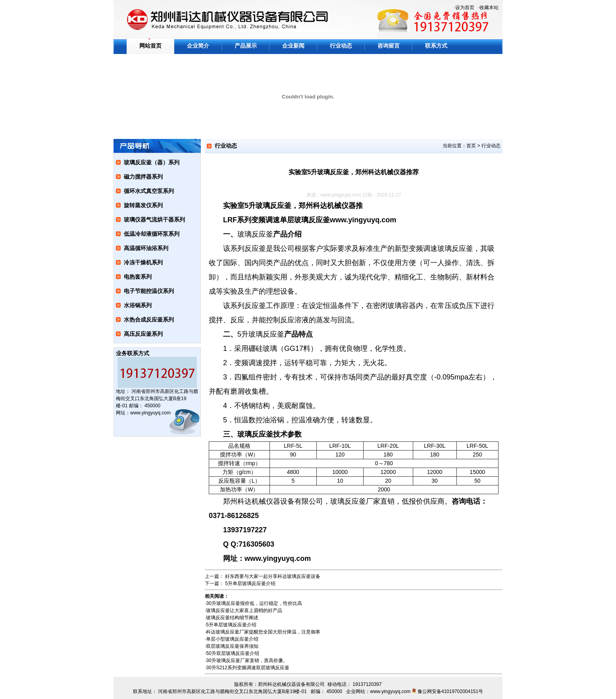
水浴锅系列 (138, 305)
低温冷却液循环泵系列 (152, 234)
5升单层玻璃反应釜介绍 (250, 583)
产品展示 (246, 46)
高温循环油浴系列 (146, 248)
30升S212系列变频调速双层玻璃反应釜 (247, 668)
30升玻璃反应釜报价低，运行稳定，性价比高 (254, 603)
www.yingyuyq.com (341, 195)
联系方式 (436, 46)
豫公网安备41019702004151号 (450, 691)
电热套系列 (138, 277)
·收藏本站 (488, 8)
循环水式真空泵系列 (149, 191)
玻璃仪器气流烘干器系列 (154, 220)
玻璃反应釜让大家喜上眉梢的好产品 (244, 610)
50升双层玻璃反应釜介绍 (232, 653)
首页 (471, 146)
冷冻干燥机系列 (143, 262)
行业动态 (341, 46)
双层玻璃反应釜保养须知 (232, 646)
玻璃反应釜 (255, 234)
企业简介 (198, 46)
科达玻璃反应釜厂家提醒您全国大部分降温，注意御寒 (263, 632)
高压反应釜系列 (143, 334)
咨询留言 (389, 46)
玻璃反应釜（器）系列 (152, 162)
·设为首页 (464, 8)
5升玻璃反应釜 (261, 334)
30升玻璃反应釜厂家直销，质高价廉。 (247, 660)
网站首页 (150, 46)
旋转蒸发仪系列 (143, 205)
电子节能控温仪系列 (149, 291)
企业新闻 (293, 46)
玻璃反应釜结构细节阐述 (232, 618)
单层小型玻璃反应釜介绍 (232, 639)
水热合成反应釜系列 (149, 320)
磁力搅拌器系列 (143, 177)
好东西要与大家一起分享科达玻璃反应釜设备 (273, 576)
